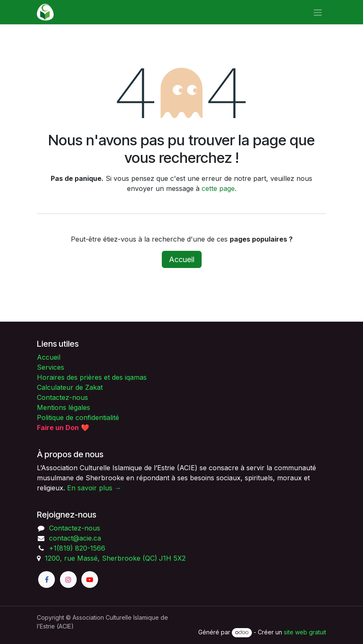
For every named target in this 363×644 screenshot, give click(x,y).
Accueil (182, 259)
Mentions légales (64, 407)
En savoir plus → (94, 488)
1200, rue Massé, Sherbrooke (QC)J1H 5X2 (115, 558)
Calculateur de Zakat (70, 387)
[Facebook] (47, 580)
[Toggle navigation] (318, 12)
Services (51, 367)
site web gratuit (305, 632)
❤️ (63, 428)
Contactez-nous (62, 397)
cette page (218, 188)
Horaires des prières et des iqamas (92, 377)
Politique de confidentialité (78, 417)
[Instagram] (68, 580)
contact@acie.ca (75, 538)
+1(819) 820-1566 (77, 548)
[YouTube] (90, 580)
